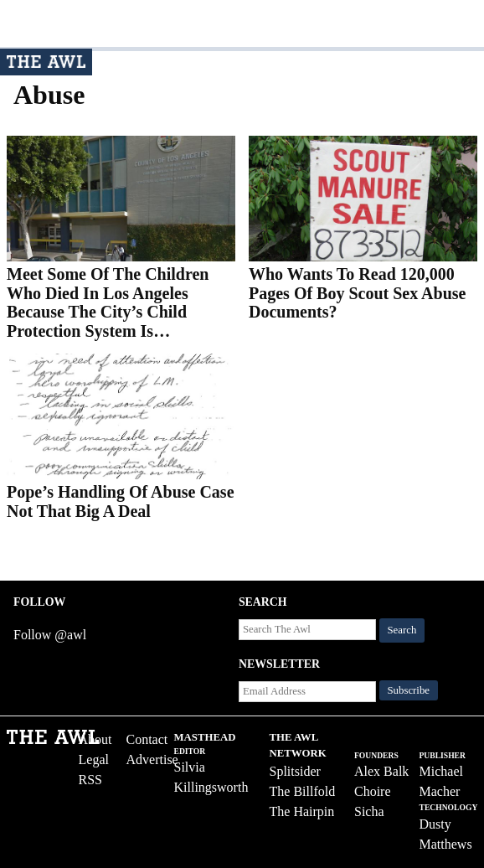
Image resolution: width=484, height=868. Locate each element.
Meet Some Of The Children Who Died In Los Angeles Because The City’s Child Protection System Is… (108, 302)
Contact (147, 739)
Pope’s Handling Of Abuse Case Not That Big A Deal (121, 501)
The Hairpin (302, 811)
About (95, 739)
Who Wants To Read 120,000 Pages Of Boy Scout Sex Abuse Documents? (357, 293)
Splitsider (295, 771)
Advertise (152, 759)
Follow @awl (50, 635)
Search (402, 630)
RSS (90, 780)
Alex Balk (381, 771)
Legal (94, 759)
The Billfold (303, 791)
